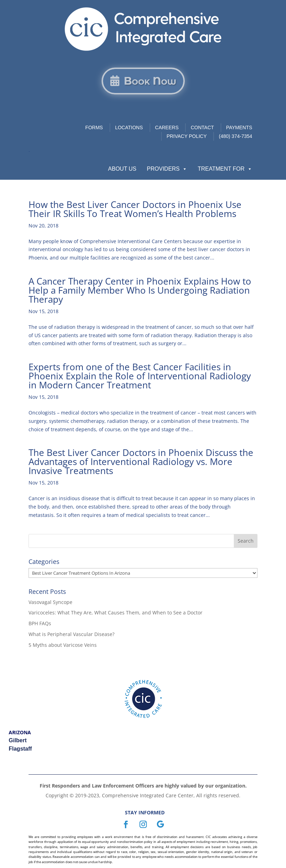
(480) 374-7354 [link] (236, 136)
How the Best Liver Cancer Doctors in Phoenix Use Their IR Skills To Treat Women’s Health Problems (135, 209)
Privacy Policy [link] (187, 136)
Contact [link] (202, 127)
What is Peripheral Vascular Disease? (71, 634)
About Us (122, 169)
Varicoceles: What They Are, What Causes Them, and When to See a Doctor (116, 613)
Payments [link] (239, 127)
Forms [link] (94, 127)
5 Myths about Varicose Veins (63, 645)
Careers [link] (167, 127)
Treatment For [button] (225, 169)
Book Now (150, 81)
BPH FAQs (40, 623)
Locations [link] (129, 127)
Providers (167, 169)
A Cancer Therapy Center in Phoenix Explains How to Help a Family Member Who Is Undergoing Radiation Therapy (140, 290)
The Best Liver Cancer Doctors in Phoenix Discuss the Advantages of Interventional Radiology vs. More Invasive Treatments (141, 462)
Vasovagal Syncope (50, 602)
